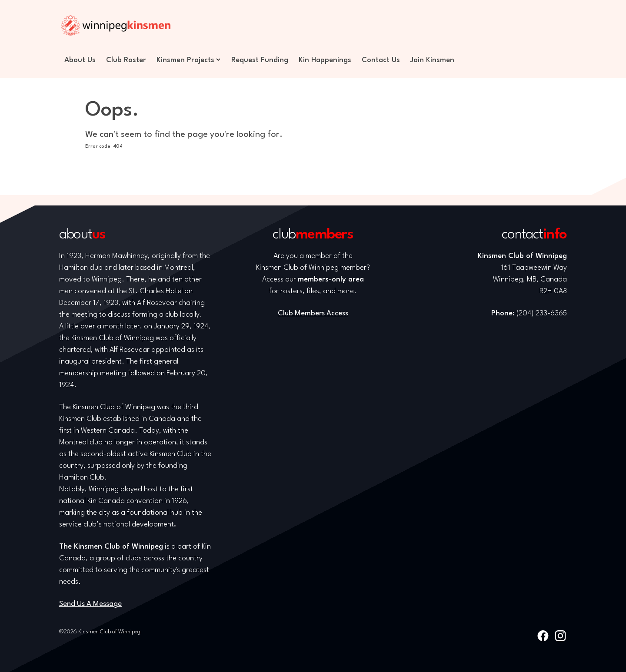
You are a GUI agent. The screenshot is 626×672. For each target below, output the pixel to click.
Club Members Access (313, 313)
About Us (80, 60)
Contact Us (381, 60)
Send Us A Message (90, 604)
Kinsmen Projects (185, 60)
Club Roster (126, 60)
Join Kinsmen (432, 60)
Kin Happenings (325, 60)
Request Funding (260, 60)
